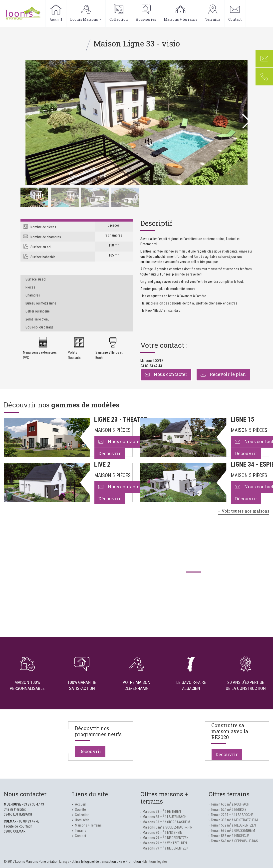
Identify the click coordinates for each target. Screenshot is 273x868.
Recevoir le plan (223, 374)
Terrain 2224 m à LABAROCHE (232, 815)
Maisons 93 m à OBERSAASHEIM (166, 822)
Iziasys (64, 862)
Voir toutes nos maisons (245, 511)
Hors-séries (146, 13)
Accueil (56, 13)
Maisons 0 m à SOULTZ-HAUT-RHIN (167, 827)
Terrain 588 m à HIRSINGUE (230, 836)
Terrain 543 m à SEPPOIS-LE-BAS (234, 841)
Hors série (82, 820)
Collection (119, 13)
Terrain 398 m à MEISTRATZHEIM (234, 820)
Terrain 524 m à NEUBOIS (229, 810)
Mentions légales (155, 862)
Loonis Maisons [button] (86, 13)
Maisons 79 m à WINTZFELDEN (165, 843)
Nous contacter (166, 374)
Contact (235, 13)
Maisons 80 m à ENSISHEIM (163, 833)
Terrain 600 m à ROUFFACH (230, 804)
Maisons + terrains (181, 13)
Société (80, 810)
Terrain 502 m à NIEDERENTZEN (233, 825)
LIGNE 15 (243, 419)
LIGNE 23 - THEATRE (121, 419)
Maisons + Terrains (88, 825)
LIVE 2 (102, 464)
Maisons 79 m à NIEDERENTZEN (166, 838)
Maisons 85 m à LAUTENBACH (164, 817)
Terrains (213, 13)
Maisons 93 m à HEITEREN (162, 812)
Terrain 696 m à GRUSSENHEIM (233, 831)
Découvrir (110, 453)
